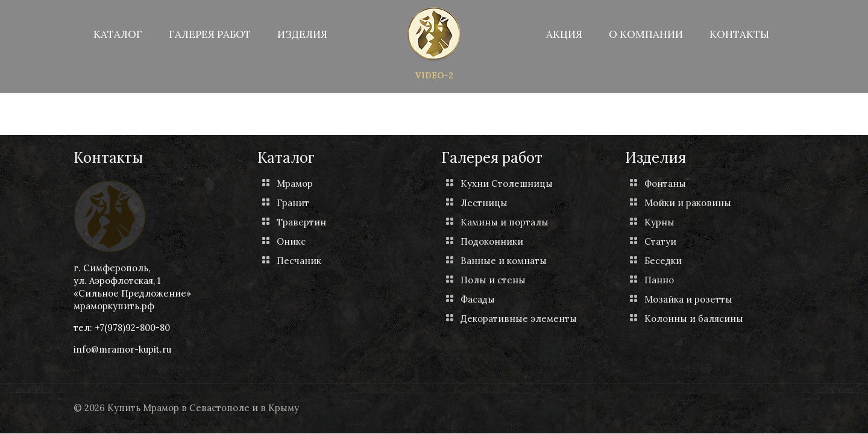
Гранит (293, 203)
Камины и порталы (505, 222)
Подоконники (492, 241)
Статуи (660, 241)
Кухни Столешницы (507, 184)
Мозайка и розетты (688, 299)
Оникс (291, 241)
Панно (659, 280)
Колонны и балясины (694, 319)
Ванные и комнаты (504, 261)
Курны (659, 222)
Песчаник (299, 261)
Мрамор (295, 184)
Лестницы (484, 203)
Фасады (478, 299)
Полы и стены (493, 280)
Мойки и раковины (688, 203)
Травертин (301, 222)
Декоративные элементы (519, 319)
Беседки (663, 261)
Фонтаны (665, 184)
